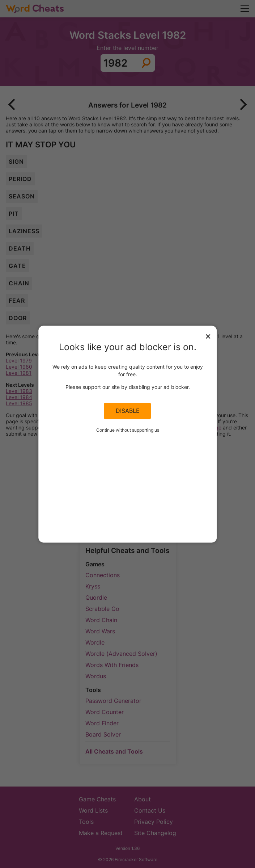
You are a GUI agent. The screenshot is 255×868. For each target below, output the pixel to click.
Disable (128, 411)
